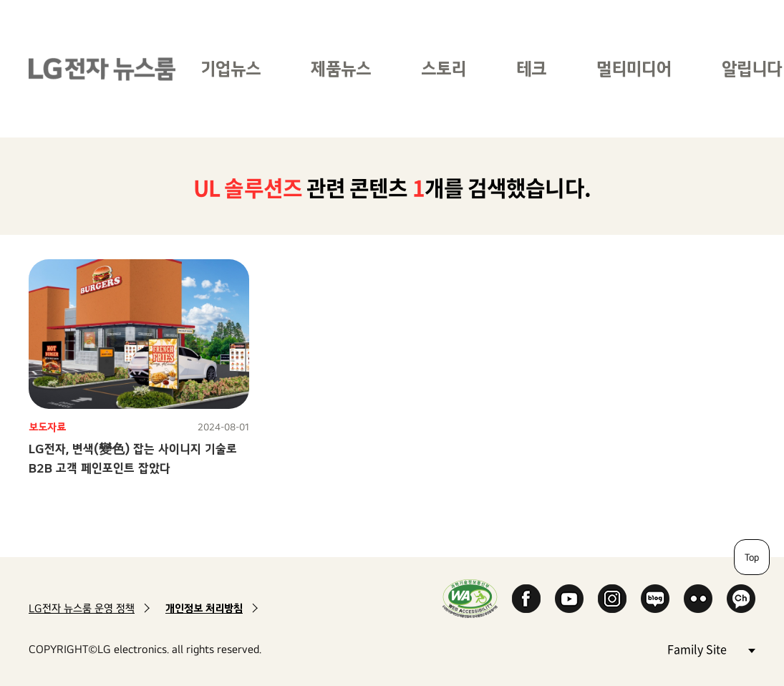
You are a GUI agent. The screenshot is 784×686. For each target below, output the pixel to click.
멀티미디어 (634, 68)
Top (752, 557)
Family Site (711, 648)
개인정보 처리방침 (204, 608)
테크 (531, 68)
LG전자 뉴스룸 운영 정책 (82, 608)
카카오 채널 (741, 599)
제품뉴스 (341, 68)
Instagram (612, 599)
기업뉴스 (231, 68)
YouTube (569, 599)
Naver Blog (655, 599)
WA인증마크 (470, 598)
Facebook (526, 599)
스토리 (444, 68)
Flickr (698, 599)
